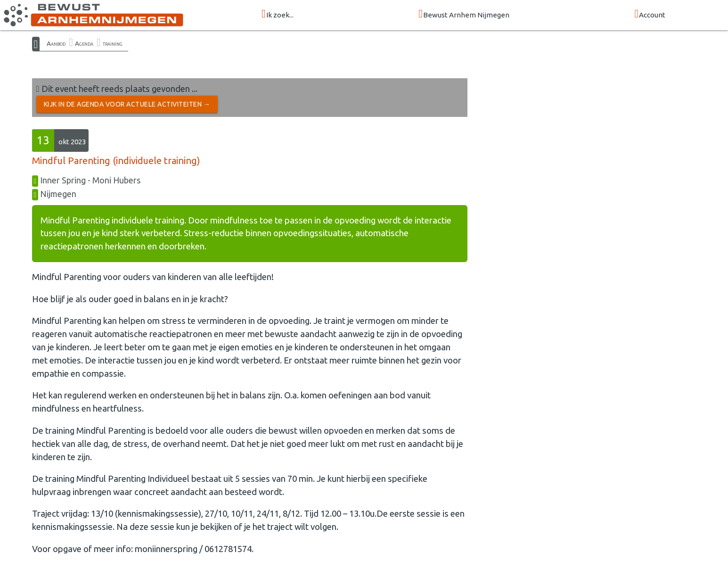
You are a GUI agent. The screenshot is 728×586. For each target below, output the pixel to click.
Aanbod (56, 43)
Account (650, 14)
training (113, 43)
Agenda (84, 43)
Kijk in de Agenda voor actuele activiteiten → (127, 104)
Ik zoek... (278, 14)
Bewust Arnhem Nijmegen (464, 14)
